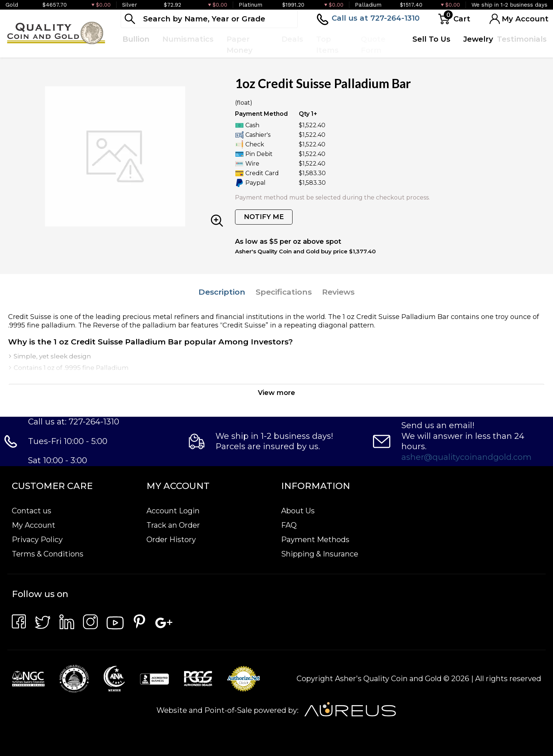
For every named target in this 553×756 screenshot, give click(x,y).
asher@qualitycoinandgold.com (466, 457)
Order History (171, 540)
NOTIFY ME (264, 217)
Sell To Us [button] (431, 39)
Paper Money (240, 45)
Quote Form (373, 45)
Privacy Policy (37, 540)
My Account (34, 525)
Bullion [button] (136, 39)
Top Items (327, 45)
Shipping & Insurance (320, 554)
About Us (298, 511)
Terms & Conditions (48, 554)
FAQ (289, 525)
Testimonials (522, 39)
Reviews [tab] (338, 292)
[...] (209, 19)
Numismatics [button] (188, 39)
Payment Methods (315, 540)
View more (276, 393)
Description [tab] (222, 292)
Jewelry (478, 39)
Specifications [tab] (284, 292)
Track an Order (173, 525)
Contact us (32, 511)
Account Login (173, 511)
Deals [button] (292, 39)
